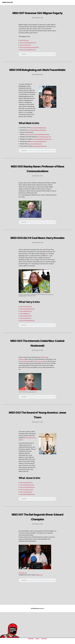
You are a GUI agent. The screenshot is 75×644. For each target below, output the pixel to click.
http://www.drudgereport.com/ (28, 340)
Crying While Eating (29, 380)
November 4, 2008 (38, 543)
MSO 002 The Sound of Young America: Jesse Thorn (38, 433)
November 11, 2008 (38, 441)
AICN (47, 273)
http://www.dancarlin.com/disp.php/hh (30, 52)
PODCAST (45, 639)
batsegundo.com (23, 592)
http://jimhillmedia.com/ (27, 330)
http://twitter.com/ (25, 45)
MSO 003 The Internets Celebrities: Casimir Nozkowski (37, 362)
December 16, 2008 (38, 23)
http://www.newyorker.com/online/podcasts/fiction (38, 144)
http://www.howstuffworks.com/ (29, 54)
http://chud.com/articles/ (27, 325)
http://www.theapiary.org (27, 511)
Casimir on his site (32, 411)
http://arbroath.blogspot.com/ (45, 146)
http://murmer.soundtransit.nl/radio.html (38, 140)
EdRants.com (39, 594)
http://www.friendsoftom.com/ (28, 506)
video (48, 380)
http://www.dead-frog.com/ (27, 508)
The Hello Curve (41, 380)
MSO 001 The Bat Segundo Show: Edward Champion (38, 535)
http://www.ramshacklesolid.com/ (39, 151)
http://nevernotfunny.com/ (27, 501)
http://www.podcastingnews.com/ (29, 47)
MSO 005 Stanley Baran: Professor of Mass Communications (37, 180)
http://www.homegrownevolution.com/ (43, 149)
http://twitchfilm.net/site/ (27, 335)
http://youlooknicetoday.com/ (40, 156)
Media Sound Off (8, 2)
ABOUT (37, 639)
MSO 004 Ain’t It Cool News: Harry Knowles (37, 254)
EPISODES (30, 639)
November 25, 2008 (38, 262)
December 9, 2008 (38, 84)
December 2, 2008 (38, 190)
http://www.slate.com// (26, 50)
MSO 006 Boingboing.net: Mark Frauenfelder (38, 77)
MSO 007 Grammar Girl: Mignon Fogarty (38, 15)
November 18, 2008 (38, 369)
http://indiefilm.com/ (26, 332)
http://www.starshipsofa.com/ (36, 153)
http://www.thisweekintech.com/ (39, 137)
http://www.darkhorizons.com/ (28, 328)
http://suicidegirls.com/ (26, 337)
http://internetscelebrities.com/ (28, 513)
